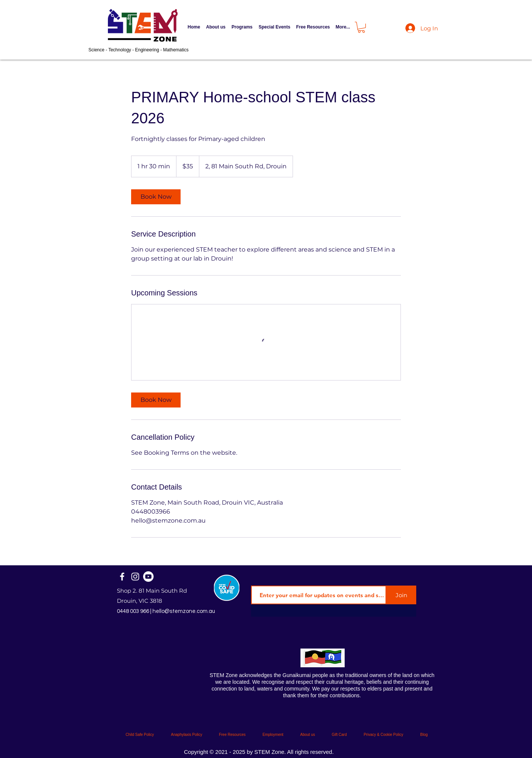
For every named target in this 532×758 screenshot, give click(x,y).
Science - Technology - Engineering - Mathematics (138, 50)
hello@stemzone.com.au (184, 611)
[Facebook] (122, 577)
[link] (156, 197)
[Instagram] (135, 577)
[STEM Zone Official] (148, 577)
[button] (242, 27)
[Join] (401, 595)
